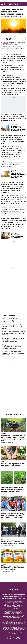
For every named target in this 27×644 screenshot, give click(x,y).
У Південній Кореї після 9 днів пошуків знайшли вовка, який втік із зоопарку (13, 353)
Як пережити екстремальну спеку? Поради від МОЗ (17, 236)
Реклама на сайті (6, 595)
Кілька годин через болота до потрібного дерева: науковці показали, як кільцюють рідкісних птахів (13, 438)
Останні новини (8, 316)
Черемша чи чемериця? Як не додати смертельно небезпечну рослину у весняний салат (13, 489)
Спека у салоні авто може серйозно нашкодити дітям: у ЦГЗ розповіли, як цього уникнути (18, 175)
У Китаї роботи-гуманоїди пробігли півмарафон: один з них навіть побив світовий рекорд (13, 340)
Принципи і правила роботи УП (10, 598)
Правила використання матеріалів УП (14, 597)
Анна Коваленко (5, 16)
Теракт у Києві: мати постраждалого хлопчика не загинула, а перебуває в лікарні (13, 333)
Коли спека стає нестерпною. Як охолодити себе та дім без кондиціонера (18, 128)
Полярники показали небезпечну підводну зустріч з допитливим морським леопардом (13, 347)
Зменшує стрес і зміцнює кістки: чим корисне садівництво (13, 464)
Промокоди (22, 598)
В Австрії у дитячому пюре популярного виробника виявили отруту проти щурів (13, 320)
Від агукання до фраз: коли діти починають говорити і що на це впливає (12, 327)
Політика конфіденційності (18, 595)
